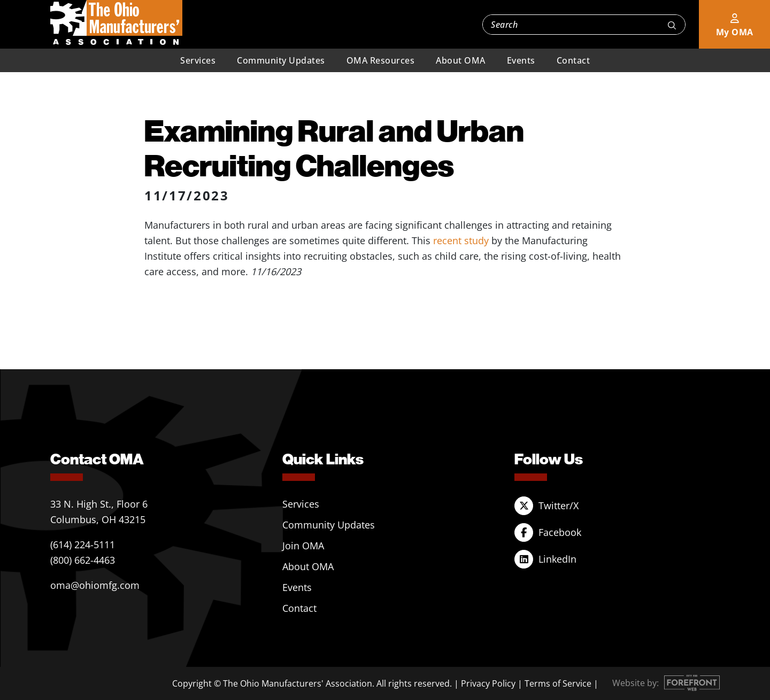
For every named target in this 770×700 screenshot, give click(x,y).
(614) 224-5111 (83, 545)
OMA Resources (381, 60)
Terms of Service (558, 683)
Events (521, 60)
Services (198, 60)
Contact (573, 60)
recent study (461, 240)
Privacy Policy (488, 683)
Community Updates (281, 60)
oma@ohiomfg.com (95, 585)
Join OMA (303, 546)
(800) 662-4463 (83, 560)
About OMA (461, 60)
